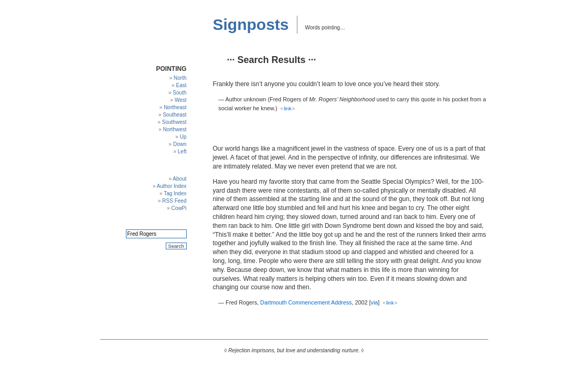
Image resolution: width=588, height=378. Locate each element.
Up (183, 137)
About (179, 179)
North (180, 78)
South (179, 93)
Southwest (174, 122)
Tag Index (175, 193)
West (181, 100)
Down (180, 144)
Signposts (251, 24)
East (181, 85)
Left (182, 151)
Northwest (174, 129)
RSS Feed (174, 201)
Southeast (174, 115)
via (375, 302)
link (288, 108)
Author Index (172, 186)
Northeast (175, 107)
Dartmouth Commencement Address (306, 302)
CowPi (179, 208)
